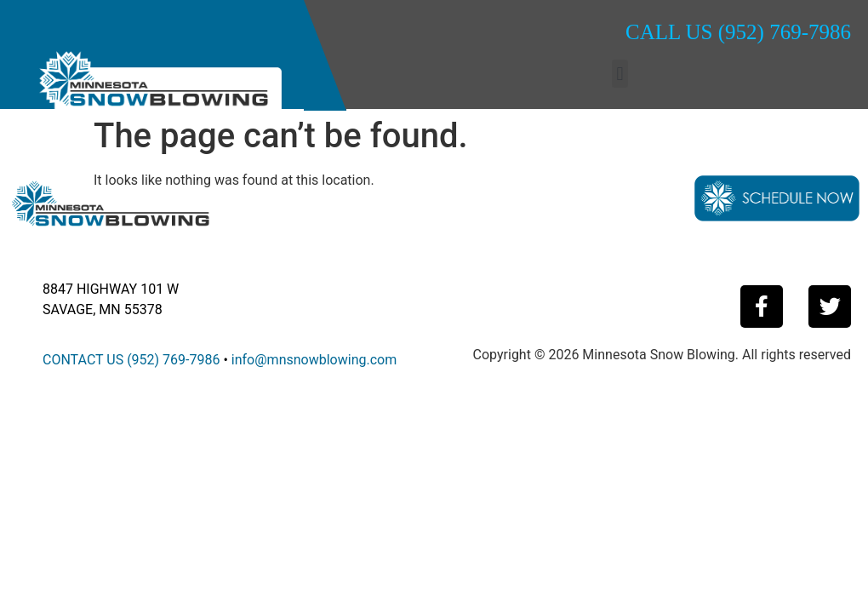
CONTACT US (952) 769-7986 (131, 360)
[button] (620, 74)
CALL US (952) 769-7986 (738, 32)
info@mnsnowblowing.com (314, 360)
